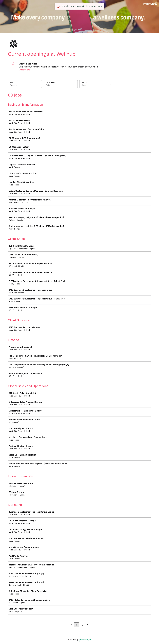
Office (84, 82)
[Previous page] (71, 625)
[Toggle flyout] (75, 84)
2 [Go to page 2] (83, 625)
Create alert (24, 70)
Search (13, 82)
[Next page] (88, 625)
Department (51, 82)
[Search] (25, 86)
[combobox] (46, 85)
